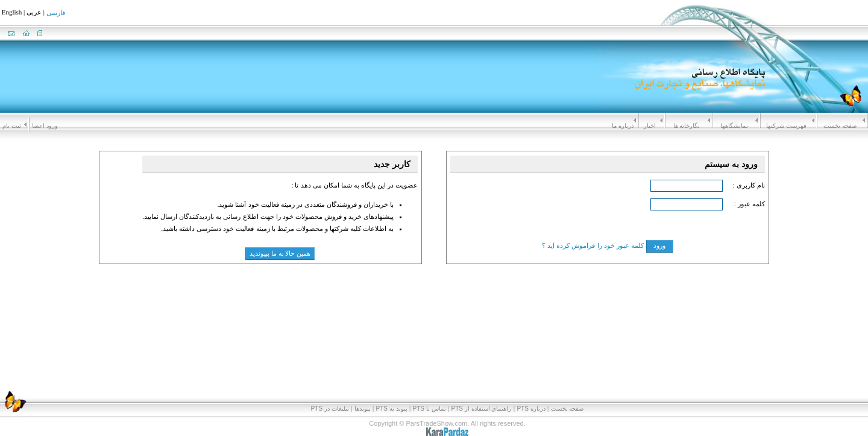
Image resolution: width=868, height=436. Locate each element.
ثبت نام (12, 126)
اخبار (650, 126)
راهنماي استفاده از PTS (482, 409)
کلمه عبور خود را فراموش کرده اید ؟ (593, 245)
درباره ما (623, 126)
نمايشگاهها (734, 126)
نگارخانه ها (687, 126)
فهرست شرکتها (786, 126)
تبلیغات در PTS (330, 409)
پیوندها (363, 409)
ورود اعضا (45, 126)
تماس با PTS (429, 409)
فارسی (56, 13)
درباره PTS (531, 409)
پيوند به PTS (392, 409)
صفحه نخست (840, 126)
